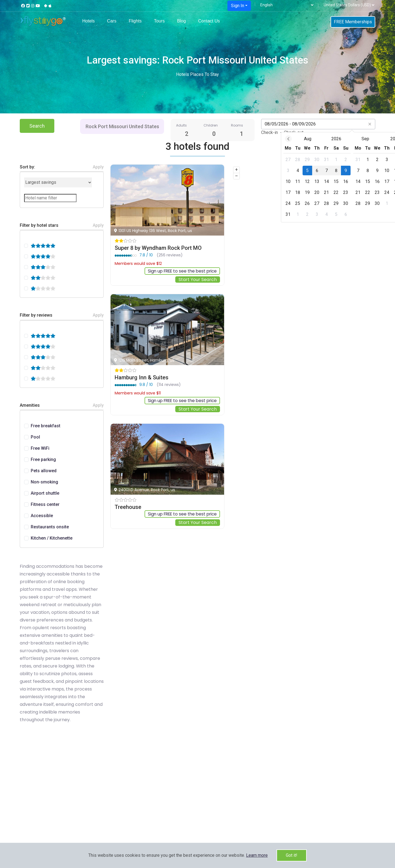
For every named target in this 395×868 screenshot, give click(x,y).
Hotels (88, 21)
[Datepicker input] (318, 124)
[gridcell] (254, 160)
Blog (181, 21)
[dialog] (318, 177)
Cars (112, 21)
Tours (159, 21)
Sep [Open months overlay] (332, 139)
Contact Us (209, 21)
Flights (135, 21)
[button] (257, 855)
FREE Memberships (353, 22)
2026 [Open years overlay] (303, 139)
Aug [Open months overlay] (274, 139)
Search (37, 126)
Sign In (238, 6)
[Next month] (382, 139)
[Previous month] (255, 139)
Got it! (292, 855)
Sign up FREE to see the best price (180, 271)
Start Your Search (198, 280)
